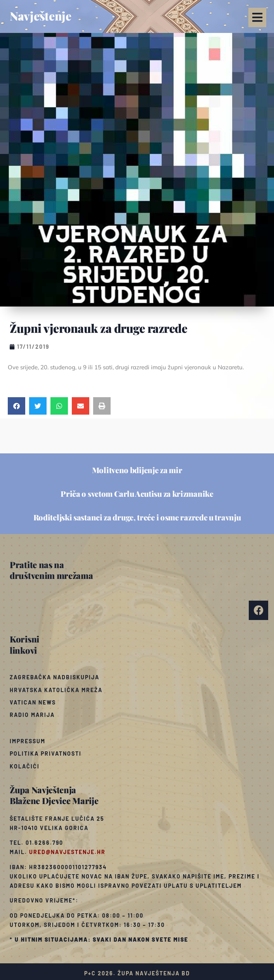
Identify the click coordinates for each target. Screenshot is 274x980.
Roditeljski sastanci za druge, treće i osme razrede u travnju (137, 517)
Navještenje (41, 16)
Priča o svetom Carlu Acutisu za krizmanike (137, 493)
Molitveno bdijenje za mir (137, 470)
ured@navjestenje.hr (67, 852)
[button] (257, 17)
